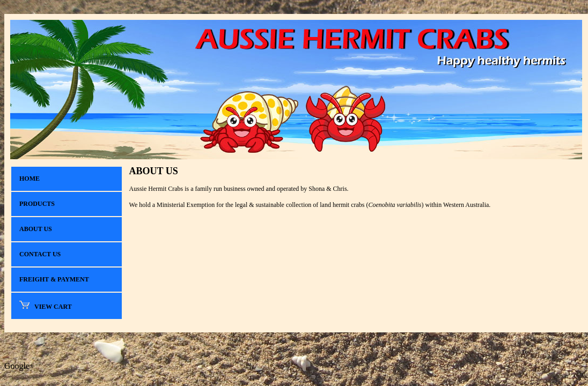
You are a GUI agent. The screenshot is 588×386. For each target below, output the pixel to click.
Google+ (19, 366)
